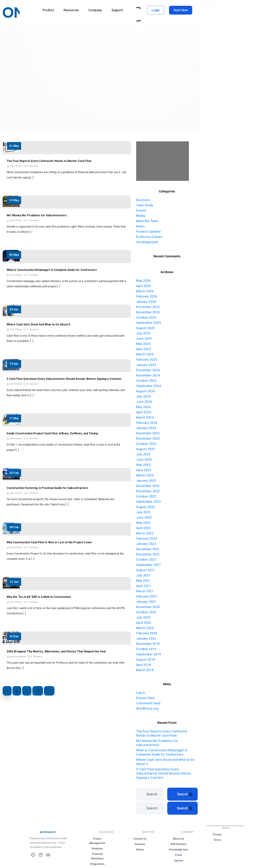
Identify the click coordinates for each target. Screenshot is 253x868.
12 (38, 691)
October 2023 (146, 443)
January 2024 (146, 427)
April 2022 (144, 527)
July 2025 (143, 332)
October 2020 (146, 611)
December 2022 (148, 485)
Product (48, 10)
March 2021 (145, 590)
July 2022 (143, 511)
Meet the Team (147, 220)
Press (197, 848)
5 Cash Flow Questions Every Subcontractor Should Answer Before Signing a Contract (64, 379)
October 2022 (146, 495)
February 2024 (147, 421)
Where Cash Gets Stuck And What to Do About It (38, 324)
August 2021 (146, 569)
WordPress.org (147, 707)
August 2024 (146, 390)
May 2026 (143, 279)
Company (95, 10)
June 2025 (144, 337)
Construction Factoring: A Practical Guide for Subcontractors (48, 488)
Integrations (97, 858)
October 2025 (146, 316)
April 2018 (144, 664)
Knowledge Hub (178, 848)
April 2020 (144, 621)
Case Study (145, 205)
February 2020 (147, 632)
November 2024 (148, 374)
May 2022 (143, 521)
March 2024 (145, 416)
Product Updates (149, 231)
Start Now (181, 10)
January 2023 (146, 479)
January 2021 (146, 600)
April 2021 (144, 585)
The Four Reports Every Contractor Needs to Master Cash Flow (49, 161)
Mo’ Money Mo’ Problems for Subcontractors (37, 215)
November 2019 (148, 642)
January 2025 (146, 364)
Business (34, 166)
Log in (141, 691)
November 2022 (148, 490)
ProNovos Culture (149, 236)
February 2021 (147, 595)
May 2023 (143, 464)
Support (117, 10)
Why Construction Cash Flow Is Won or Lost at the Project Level (49, 542)
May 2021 (143, 579)
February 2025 (147, 358)
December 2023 (148, 432)
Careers (178, 854)
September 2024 (148, 385)
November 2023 (148, 437)
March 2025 (145, 353)
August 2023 (146, 448)
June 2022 (144, 516)
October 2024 (146, 379)
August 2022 (146, 506)
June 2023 (144, 458)
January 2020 (146, 637)
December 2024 (148, 369)
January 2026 (146, 300)
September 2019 (148, 653)
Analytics (115, 843)
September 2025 (148, 321)
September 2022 (148, 500)
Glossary (158, 843)
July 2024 (143, 395)
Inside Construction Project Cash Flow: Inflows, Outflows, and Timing (52, 433)
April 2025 (144, 348)
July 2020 (143, 616)
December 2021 (148, 548)
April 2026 (144, 285)
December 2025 (148, 306)
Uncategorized (147, 241)
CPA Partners (197, 843)
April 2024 (144, 411)
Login (156, 10)
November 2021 (148, 553)
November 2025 (148, 311)
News (140, 226)
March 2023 (145, 474)
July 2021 (143, 574)
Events (141, 210)
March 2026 (145, 290)
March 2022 (145, 532)
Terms (235, 839)
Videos (140, 848)
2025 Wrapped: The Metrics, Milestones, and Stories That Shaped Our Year (56, 651)
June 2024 (144, 400)
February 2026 (147, 295)
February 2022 (147, 537)
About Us (178, 843)
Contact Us (140, 843)
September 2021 (148, 564)
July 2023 (143, 453)
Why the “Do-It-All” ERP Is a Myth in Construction (39, 597)
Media (141, 215)
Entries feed (145, 697)
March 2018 (145, 669)
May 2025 (143, 343)
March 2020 (145, 627)
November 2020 (148, 606)
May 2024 (143, 406)
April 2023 (144, 469)
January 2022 (146, 542)
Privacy (217, 839)
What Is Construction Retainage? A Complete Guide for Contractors (52, 270)
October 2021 (146, 558)
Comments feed (148, 702)
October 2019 (146, 648)
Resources (71, 10)
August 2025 (146, 327)
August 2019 (146, 658)
